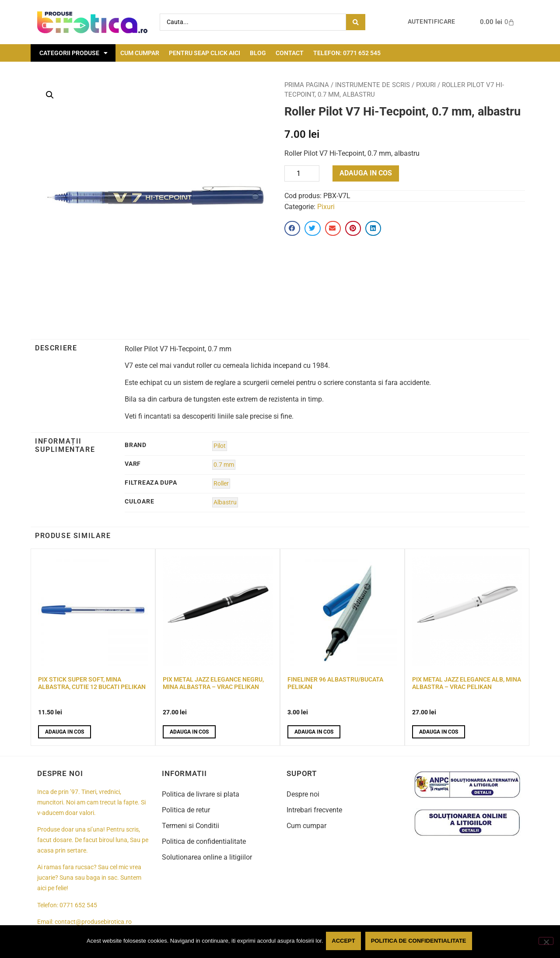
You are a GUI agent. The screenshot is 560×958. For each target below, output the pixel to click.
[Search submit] (356, 22)
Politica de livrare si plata (201, 794)
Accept (345, 942)
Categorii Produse (73, 53)
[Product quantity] (302, 173)
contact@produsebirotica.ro (93, 922)
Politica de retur (186, 810)
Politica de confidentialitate (204, 841)
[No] (546, 942)
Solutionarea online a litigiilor (207, 857)
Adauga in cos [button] (65, 732)
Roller (221, 484)
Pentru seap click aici (205, 53)
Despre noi (303, 794)
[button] (50, 95)
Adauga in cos (366, 173)
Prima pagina (307, 85)
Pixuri (426, 85)
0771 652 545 (78, 905)
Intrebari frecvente (314, 810)
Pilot (220, 446)
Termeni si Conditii (191, 826)
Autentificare (432, 22)
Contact (290, 53)
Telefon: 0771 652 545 (347, 53)
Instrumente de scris (373, 85)
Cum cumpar (140, 53)
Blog (258, 53)
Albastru (225, 502)
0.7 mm (224, 465)
